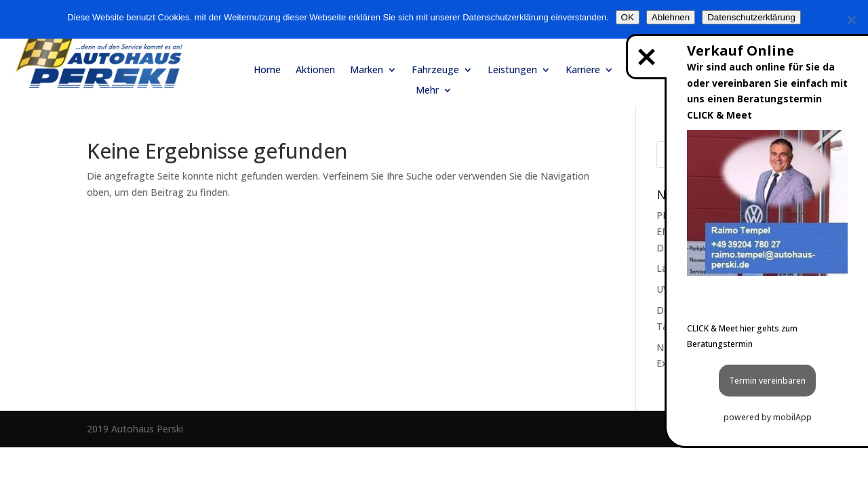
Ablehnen (671, 17)
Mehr (427, 91)
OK (628, 17)
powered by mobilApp (768, 417)
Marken (367, 70)
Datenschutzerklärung (751, 17)
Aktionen (315, 70)
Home (267, 70)
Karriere (583, 70)
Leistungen (512, 70)
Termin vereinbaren (767, 381)
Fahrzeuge (435, 70)
